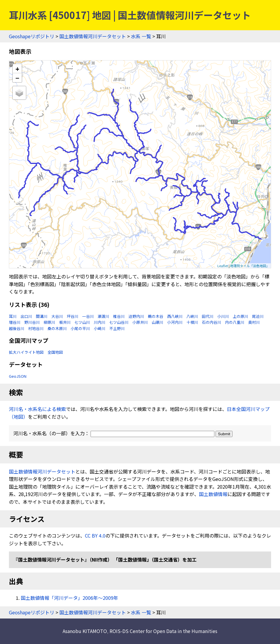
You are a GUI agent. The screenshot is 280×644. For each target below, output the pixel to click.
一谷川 (88, 316)
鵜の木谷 (156, 316)
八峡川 (192, 316)
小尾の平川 (80, 328)
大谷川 (57, 316)
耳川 (13, 316)
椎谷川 (119, 316)
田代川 (208, 316)
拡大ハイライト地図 (26, 352)
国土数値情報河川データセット (93, 36)
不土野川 (117, 328)
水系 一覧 (141, 36)
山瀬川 (158, 322)
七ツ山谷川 (119, 322)
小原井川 (140, 322)
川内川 (100, 322)
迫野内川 (136, 316)
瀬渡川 (103, 316)
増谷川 (15, 322)
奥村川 (254, 322)
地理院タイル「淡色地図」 (250, 266)
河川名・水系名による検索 (37, 409)
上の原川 (241, 316)
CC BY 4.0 (95, 535)
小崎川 (100, 328)
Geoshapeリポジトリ (32, 36)
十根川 (192, 322)
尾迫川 (258, 316)
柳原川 (49, 322)
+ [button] (17, 69)
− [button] (17, 78)
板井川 (65, 322)
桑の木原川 (57, 328)
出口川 (26, 316)
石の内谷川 (212, 322)
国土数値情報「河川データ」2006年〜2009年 (69, 598)
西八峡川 (175, 316)
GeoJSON (18, 376)
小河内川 (175, 322)
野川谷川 (32, 322)
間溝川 (42, 316)
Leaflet (223, 266)
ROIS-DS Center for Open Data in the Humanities (163, 631)
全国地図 (55, 352)
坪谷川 (73, 316)
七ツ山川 (82, 322)
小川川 (223, 316)
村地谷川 (36, 328)
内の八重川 (235, 322)
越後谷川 (17, 328)
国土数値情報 (213, 494)
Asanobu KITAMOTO (85, 631)
